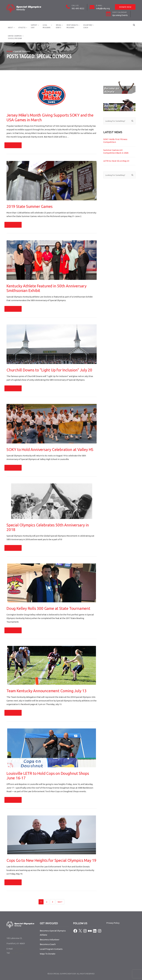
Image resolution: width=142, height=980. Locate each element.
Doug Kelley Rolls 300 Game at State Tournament (48, 608)
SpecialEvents (59, 26)
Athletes (22, 28)
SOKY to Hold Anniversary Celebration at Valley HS (50, 449)
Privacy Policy (113, 923)
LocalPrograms (47, 26)
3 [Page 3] (53, 902)
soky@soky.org (103, 8)
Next (60, 902)
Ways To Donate (48, 954)
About (10, 28)
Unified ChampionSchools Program (15, 37)
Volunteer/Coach (88, 26)
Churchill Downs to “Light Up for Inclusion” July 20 (49, 370)
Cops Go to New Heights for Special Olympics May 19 (51, 860)
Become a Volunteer (50, 940)
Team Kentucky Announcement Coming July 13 (47, 691)
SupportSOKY (34, 26)
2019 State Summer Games (29, 206)
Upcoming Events (120, 15)
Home (9, 51)
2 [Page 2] (47, 902)
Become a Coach (48, 944)
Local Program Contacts (51, 949)
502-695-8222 (78, 8)
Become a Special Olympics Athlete (53, 933)
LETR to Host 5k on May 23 (116, 161)
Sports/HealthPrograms (72, 26)
